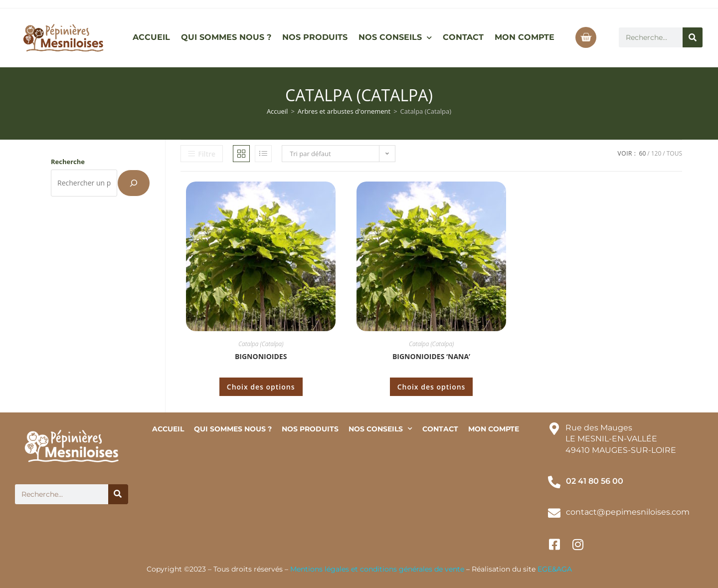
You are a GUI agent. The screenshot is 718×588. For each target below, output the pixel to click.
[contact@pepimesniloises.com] (554, 513)
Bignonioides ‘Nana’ (431, 356)
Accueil (277, 111)
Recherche (68, 162)
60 (643, 153)
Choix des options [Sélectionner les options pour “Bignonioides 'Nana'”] (432, 387)
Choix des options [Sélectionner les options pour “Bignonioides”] (261, 387)
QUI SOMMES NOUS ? (226, 37)
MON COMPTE (525, 37)
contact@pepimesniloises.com (628, 512)
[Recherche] (134, 183)
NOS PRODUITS (315, 37)
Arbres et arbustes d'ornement (344, 111)
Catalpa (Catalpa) (261, 344)
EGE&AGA (555, 569)
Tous (674, 153)
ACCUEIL (151, 37)
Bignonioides (261, 356)
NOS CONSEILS (395, 38)
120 (656, 153)
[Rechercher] (693, 37)
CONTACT (463, 37)
